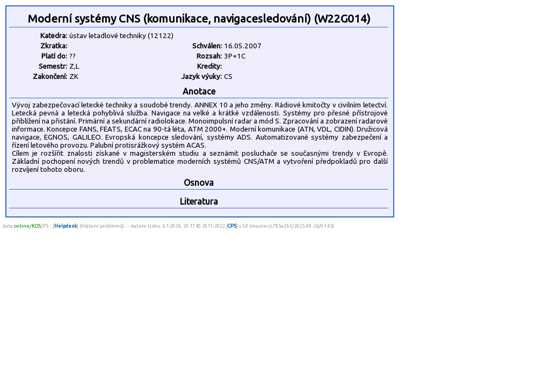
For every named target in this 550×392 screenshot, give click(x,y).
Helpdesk (66, 226)
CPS (232, 226)
